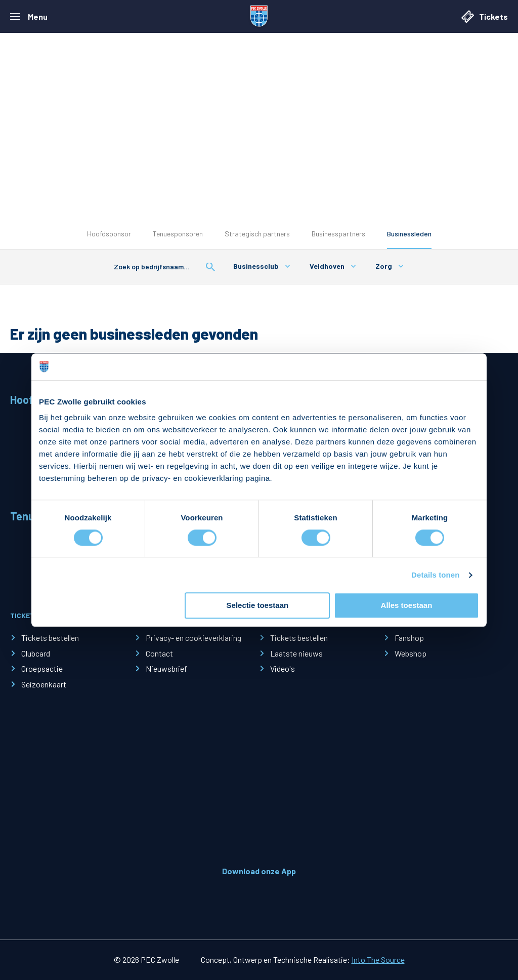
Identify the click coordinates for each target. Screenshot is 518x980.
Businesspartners (338, 234)
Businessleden (409, 234)
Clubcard (36, 653)
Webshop (411, 653)
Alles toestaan (407, 606)
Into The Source (378, 959)
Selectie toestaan (258, 606)
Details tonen (435, 575)
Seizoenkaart (44, 684)
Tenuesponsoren (178, 234)
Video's (283, 668)
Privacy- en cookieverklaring (193, 638)
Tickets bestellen (50, 638)
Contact (159, 653)
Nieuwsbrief (166, 668)
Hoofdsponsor (109, 234)
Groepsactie (42, 668)
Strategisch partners (257, 234)
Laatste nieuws (296, 653)
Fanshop (409, 638)
